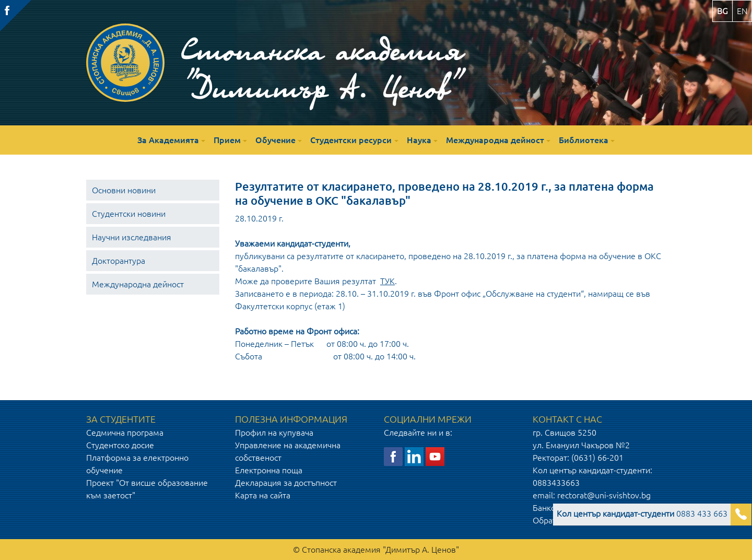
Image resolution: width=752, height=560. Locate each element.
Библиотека (584, 140)
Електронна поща (269, 470)
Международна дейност (495, 140)
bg (722, 11)
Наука (419, 140)
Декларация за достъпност (286, 483)
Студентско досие (120, 445)
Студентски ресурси (351, 140)
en (742, 11)
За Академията (168, 140)
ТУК (387, 281)
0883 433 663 (642, 514)
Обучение (275, 140)
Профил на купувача (274, 433)
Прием (227, 140)
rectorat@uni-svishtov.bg (604, 495)
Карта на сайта (263, 495)
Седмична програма (125, 433)
